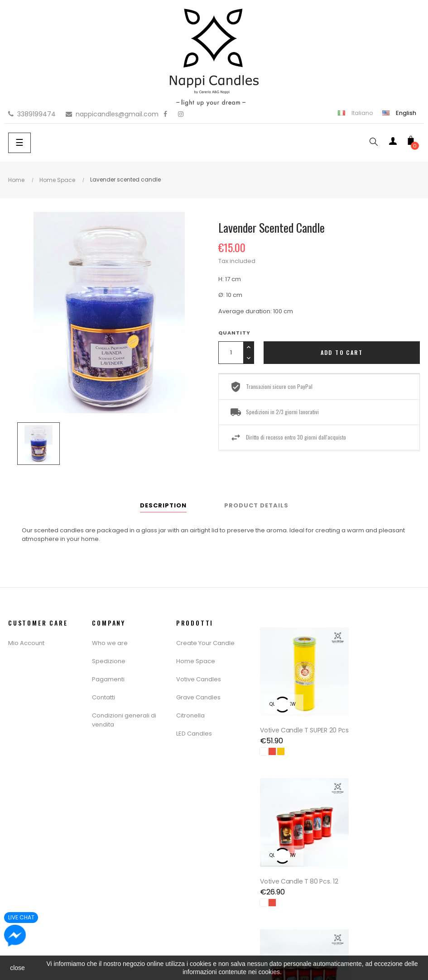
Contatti (103, 697)
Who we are (110, 643)
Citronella (190, 715)
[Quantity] (231, 353)
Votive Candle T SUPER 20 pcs (294, 723)
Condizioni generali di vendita (124, 720)
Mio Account (26, 643)
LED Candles (194, 734)
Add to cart (342, 352)
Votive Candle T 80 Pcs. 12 (380, 723)
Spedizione (109, 661)
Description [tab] (163, 505)
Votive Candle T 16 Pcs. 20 (294, 872)
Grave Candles (198, 697)
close (17, 968)
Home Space (196, 661)
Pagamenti (108, 679)
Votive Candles (199, 679)
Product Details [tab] (256, 505)
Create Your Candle (205, 643)
